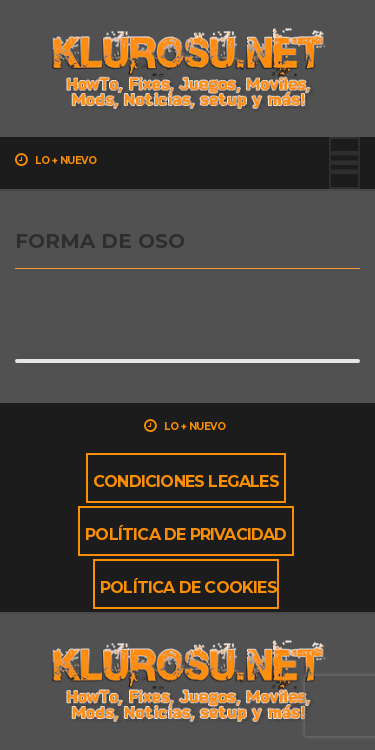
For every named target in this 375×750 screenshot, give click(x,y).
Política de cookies (188, 587)
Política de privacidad (185, 534)
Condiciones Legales (186, 481)
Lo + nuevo (55, 159)
